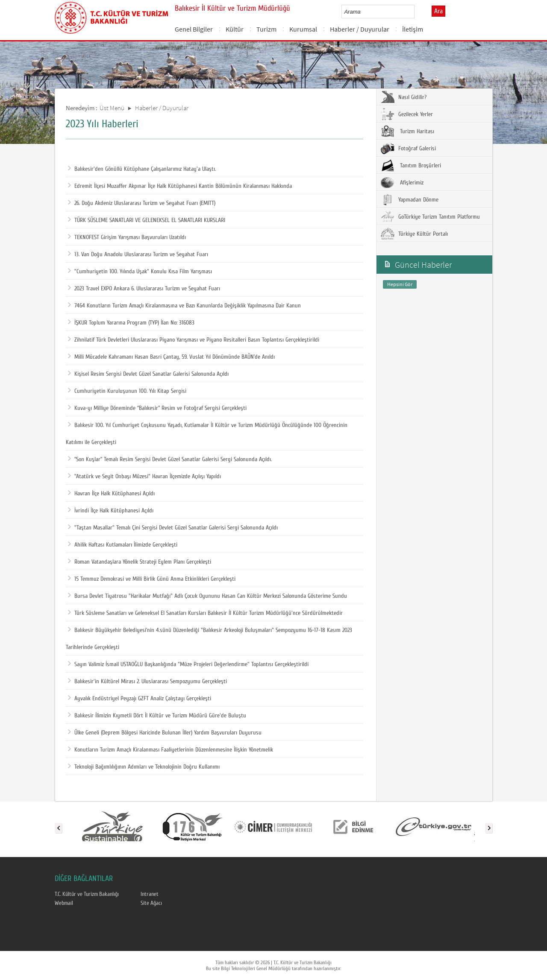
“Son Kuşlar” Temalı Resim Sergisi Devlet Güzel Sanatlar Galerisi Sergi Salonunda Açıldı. (170, 459)
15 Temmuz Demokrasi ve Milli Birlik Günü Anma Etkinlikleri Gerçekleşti (152, 579)
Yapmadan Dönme (410, 199)
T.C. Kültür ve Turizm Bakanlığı (87, 894)
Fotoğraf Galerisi (408, 148)
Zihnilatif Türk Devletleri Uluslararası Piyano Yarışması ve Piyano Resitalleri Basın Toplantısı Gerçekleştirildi (194, 340)
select (417, 12)
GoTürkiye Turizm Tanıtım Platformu (430, 216)
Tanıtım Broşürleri (411, 165)
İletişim (413, 29)
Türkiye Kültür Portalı (414, 234)
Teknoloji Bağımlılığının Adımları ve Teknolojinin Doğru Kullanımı (144, 767)
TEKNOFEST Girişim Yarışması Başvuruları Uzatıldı (127, 237)
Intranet (150, 894)
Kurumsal (303, 29)
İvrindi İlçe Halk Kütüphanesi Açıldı (111, 511)
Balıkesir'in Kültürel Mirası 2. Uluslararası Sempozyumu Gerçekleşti (147, 682)
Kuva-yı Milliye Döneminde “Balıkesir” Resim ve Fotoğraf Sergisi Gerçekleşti (157, 408)
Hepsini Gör (400, 284)
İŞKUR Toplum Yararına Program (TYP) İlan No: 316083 (131, 323)
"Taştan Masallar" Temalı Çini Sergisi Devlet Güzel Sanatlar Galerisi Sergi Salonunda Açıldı (173, 528)
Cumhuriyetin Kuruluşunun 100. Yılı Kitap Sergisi (127, 391)
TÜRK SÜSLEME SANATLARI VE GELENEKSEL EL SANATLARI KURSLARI (147, 220)
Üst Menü (112, 108)
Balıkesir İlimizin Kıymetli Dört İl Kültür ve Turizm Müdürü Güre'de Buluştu (157, 716)
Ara (438, 11)
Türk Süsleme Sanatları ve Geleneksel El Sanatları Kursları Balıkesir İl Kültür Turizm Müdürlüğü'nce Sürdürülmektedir (205, 613)
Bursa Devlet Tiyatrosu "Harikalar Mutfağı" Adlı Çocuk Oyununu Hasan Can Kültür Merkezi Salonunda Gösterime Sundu (207, 596)
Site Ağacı (151, 903)
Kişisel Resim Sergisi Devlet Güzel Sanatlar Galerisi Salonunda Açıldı (148, 374)
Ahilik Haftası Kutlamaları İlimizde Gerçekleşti (123, 545)
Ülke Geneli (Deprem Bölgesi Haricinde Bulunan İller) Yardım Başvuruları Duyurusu (165, 733)
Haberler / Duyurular (360, 29)
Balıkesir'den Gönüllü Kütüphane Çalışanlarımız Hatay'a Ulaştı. (142, 169)
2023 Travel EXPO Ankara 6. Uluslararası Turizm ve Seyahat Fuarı (144, 289)
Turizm (266, 29)
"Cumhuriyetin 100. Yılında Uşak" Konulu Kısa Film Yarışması (140, 272)
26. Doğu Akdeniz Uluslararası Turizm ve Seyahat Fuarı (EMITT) (142, 203)
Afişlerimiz (402, 182)
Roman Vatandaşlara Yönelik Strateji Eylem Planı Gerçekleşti (140, 562)
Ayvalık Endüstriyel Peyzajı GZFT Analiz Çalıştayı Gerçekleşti (140, 699)
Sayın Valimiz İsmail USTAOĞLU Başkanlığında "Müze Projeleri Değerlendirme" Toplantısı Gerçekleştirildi (188, 664)
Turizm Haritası (407, 131)
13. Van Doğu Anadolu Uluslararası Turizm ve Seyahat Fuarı (138, 255)
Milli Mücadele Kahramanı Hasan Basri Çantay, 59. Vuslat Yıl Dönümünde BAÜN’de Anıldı (171, 357)
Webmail (64, 903)
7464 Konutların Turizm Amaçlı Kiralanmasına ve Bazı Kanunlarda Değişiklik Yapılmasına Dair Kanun (184, 306)
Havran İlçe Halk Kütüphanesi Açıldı (111, 494)
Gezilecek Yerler (407, 114)
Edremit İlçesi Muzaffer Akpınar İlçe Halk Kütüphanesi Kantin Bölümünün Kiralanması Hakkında (180, 186)
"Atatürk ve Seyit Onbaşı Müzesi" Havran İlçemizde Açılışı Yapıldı (144, 477)
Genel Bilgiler (194, 29)
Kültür (235, 29)
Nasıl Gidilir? (404, 97)
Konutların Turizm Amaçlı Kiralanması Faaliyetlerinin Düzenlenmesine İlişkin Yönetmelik (171, 750)
